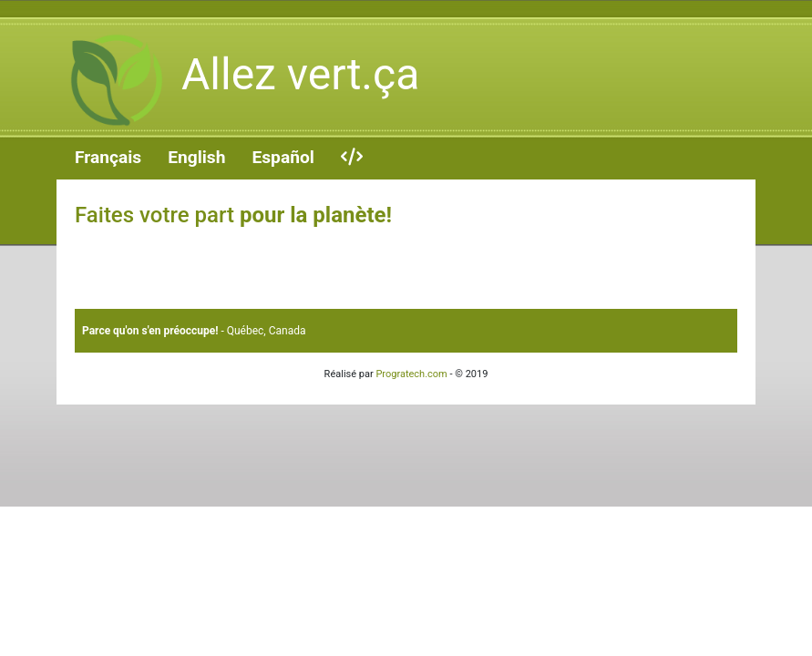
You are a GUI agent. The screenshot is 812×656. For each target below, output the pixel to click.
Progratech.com (411, 374)
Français (108, 157)
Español (283, 157)
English (196, 157)
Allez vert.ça (238, 80)
